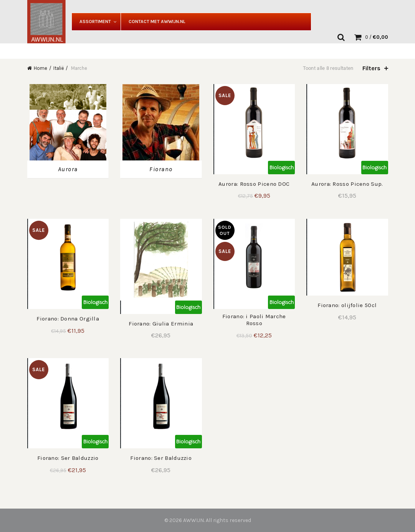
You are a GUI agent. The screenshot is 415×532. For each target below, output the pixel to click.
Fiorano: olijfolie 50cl (347, 305)
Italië (59, 68)
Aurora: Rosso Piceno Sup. (347, 184)
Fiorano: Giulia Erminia (161, 324)
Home (41, 68)
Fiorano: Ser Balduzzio (68, 458)
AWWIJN (193, 520)
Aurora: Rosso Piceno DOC (254, 184)
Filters (371, 68)
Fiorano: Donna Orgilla (68, 319)
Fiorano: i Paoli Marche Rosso (254, 320)
